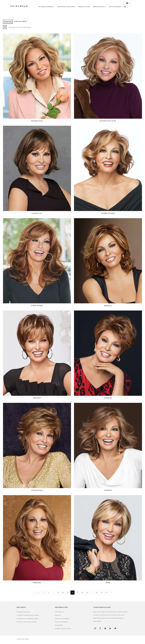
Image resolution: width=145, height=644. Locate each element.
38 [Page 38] (82, 593)
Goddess (108, 490)
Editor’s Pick (37, 121)
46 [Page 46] (102, 593)
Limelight (37, 583)
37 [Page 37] (77, 593)
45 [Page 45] (97, 593)
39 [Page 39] (87, 593)
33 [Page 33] (58, 593)
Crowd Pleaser (108, 213)
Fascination (37, 490)
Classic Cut (37, 213)
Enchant (37, 398)
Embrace (108, 306)
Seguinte (111, 593)
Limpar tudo (8, 22)
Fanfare (108, 398)
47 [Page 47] (106, 593)
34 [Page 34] (63, 593)
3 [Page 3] (48, 593)
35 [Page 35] (68, 593)
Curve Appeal (37, 306)
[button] (125, 7)
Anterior (34, 593)
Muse (108, 583)
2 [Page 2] (44, 593)
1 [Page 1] (39, 593)
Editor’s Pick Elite (108, 121)
